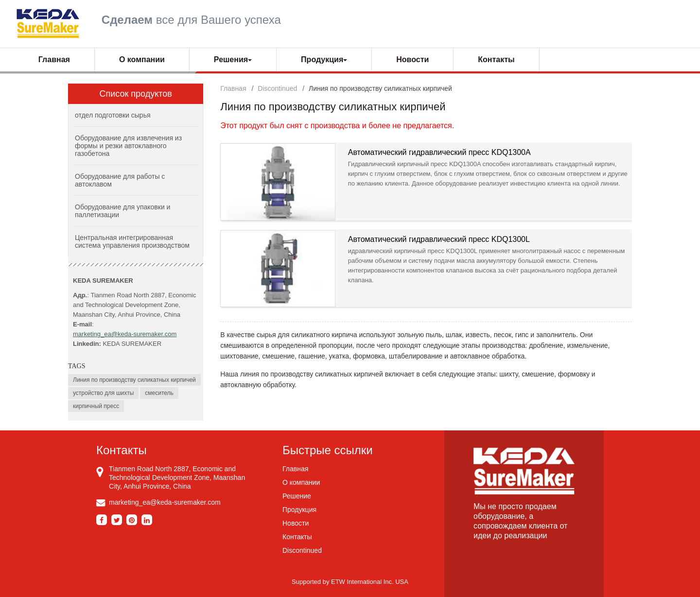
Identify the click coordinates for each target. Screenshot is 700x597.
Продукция (299, 510)
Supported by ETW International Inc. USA (350, 582)
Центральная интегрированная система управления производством (132, 241)
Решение (297, 496)
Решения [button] (233, 60)
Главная (54, 60)
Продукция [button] (324, 60)
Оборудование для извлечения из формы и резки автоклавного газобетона (128, 146)
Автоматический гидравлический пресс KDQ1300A (439, 152)
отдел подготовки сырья (113, 115)
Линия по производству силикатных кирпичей (134, 380)
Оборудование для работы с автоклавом (120, 180)
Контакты (496, 60)
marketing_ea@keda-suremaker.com (125, 334)
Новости (412, 60)
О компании (142, 60)
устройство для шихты (103, 393)
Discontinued (277, 88)
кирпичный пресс (96, 406)
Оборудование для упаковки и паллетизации (122, 211)
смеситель (159, 393)
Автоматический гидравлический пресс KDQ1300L (439, 239)
